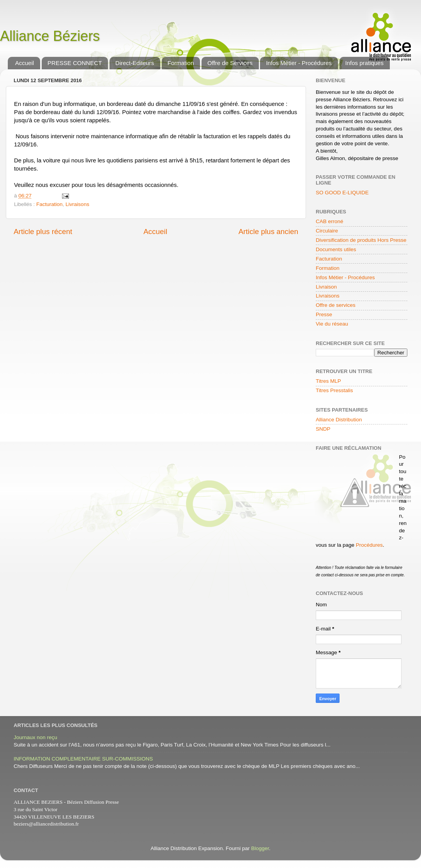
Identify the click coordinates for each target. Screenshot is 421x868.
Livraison (326, 287)
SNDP (323, 429)
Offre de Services (230, 63)
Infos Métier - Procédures (299, 63)
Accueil (25, 63)
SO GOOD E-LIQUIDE (342, 193)
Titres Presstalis (334, 390)
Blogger (260, 848)
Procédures (369, 545)
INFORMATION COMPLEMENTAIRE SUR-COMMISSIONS (83, 759)
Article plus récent (43, 232)
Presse (324, 314)
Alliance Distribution (339, 420)
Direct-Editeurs (135, 63)
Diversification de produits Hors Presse (361, 240)
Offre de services (336, 305)
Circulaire (327, 231)
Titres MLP (328, 381)
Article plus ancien (268, 232)
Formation (181, 63)
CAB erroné (330, 221)
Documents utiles (336, 249)
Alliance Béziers (50, 36)
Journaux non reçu (35, 737)
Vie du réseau (332, 324)
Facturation (50, 204)
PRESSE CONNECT (75, 63)
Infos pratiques (364, 63)
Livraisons (77, 204)
